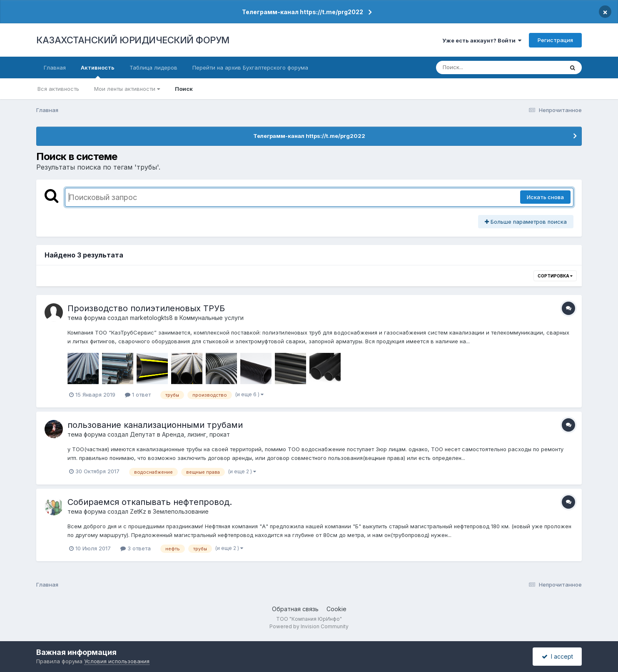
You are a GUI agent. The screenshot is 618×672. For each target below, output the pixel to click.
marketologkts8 (151, 318)
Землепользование (181, 511)
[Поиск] (484, 67)
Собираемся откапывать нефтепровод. (150, 502)
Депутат (143, 434)
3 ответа (136, 548)
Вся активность (58, 89)
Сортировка (555, 276)
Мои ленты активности (127, 89)
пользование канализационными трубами (155, 425)
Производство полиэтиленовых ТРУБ (146, 308)
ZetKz (138, 511)
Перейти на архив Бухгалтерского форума (250, 67)
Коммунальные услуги (212, 318)
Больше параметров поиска (526, 222)
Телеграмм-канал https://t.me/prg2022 (303, 12)
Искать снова (545, 197)
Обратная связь (295, 609)
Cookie (336, 609)
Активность (98, 71)
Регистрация (555, 40)
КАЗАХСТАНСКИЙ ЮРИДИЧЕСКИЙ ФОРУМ (133, 40)
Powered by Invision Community (309, 626)
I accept (557, 656)
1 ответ (138, 395)
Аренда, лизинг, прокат (196, 434)
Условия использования (117, 661)
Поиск (184, 89)
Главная (55, 67)
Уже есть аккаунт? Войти (482, 40)
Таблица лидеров (153, 67)
